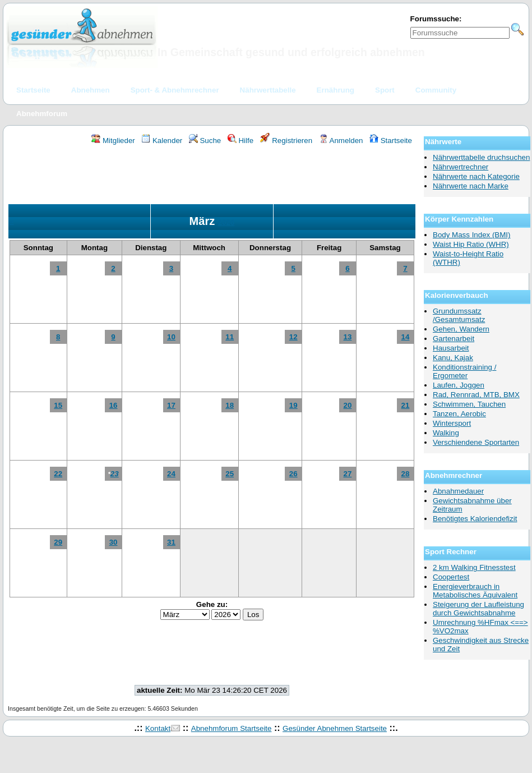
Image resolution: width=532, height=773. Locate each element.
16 (114, 405)
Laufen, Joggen (459, 385)
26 (293, 474)
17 (171, 405)
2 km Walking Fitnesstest (474, 567)
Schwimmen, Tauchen (469, 404)
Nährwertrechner (461, 167)
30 (114, 542)
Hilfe (240, 141)
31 (171, 542)
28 (406, 474)
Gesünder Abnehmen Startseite (335, 728)
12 (293, 337)
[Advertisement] (212, 176)
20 (348, 405)
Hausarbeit (451, 348)
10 (171, 337)
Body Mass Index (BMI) (472, 235)
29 (58, 542)
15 (58, 405)
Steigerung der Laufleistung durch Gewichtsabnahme (478, 609)
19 (293, 405)
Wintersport (452, 423)
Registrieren (286, 141)
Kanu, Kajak (453, 358)
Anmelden (341, 141)
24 (171, 474)
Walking (446, 433)
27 (348, 474)
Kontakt (158, 728)
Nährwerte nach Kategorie (476, 176)
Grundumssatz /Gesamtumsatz (459, 315)
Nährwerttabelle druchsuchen (481, 157)
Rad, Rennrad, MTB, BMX (476, 395)
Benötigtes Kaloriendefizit (475, 519)
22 (58, 474)
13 (348, 337)
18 (230, 405)
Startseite (391, 141)
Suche (205, 141)
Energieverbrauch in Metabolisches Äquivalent (475, 591)
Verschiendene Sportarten (476, 442)
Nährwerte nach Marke (471, 186)
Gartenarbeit (454, 339)
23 (115, 474)
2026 (226, 222)
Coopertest (451, 577)
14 (406, 337)
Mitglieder (113, 141)
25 (230, 474)
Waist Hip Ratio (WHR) (471, 244)
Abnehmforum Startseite (232, 728)
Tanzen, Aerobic (459, 414)
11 (230, 337)
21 (406, 405)
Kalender (162, 141)
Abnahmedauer (458, 491)
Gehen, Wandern (461, 329)
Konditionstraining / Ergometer (464, 371)
